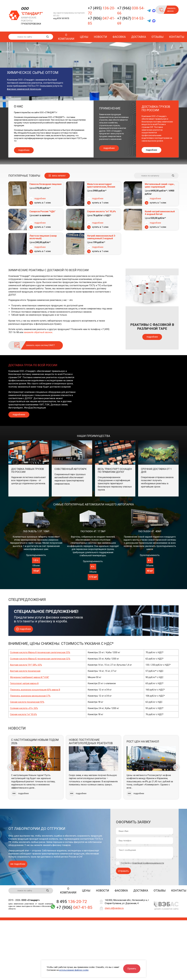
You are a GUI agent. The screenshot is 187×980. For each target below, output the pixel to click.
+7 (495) (102, 11)
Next (177, 767)
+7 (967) (131, 21)
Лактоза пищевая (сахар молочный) (43, 237)
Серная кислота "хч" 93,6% (102, 211)
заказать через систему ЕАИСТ (41, 345)
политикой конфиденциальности (148, 863)
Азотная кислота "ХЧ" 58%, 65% (26, 665)
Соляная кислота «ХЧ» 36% (24, 708)
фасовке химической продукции (24, 89)
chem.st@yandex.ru (114, 909)
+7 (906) (102, 21)
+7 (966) (131, 11)
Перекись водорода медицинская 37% (30, 696)
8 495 (72, 902)
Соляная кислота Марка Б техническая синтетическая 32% (40, 659)
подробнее (24, 150)
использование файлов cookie (74, 970)
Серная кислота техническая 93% (27, 702)
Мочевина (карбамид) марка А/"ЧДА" (30, 677)
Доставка (139, 37)
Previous (10, 767)
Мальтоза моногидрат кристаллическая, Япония (101, 185)
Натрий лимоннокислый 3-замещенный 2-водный (101, 237)
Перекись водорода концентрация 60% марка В (35, 690)
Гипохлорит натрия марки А (24, 683)
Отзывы (158, 37)
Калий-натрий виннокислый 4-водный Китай (160, 213)
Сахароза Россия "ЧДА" (42, 211)
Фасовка (119, 37)
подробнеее (19, 415)
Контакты (177, 37)
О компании (66, 37)
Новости (100, 37)
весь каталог (59, 176)
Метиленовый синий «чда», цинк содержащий (160, 185)
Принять (132, 969)
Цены (84, 37)
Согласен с (142, 863)
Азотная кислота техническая (25, 671)
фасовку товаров (62, 845)
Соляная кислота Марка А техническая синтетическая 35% (40, 652)
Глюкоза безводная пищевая (45, 184)
